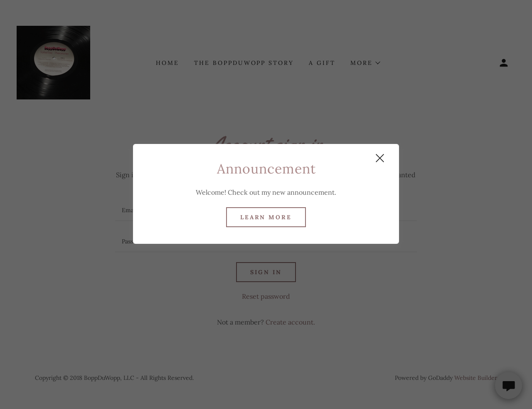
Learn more (266, 217)
